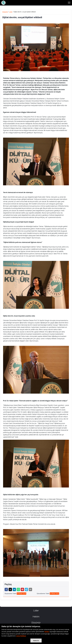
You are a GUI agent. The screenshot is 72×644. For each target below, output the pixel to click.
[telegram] (26, 589)
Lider (11, 12)
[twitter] (10, 589)
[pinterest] (22, 589)
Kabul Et (36, 641)
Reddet (47, 632)
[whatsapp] (18, 589)
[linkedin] (14, 589)
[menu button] (69, 3)
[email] (30, 589)
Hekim (36, 617)
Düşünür (36, 623)
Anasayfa (5, 12)
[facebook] (6, 589)
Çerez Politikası (21, 636)
